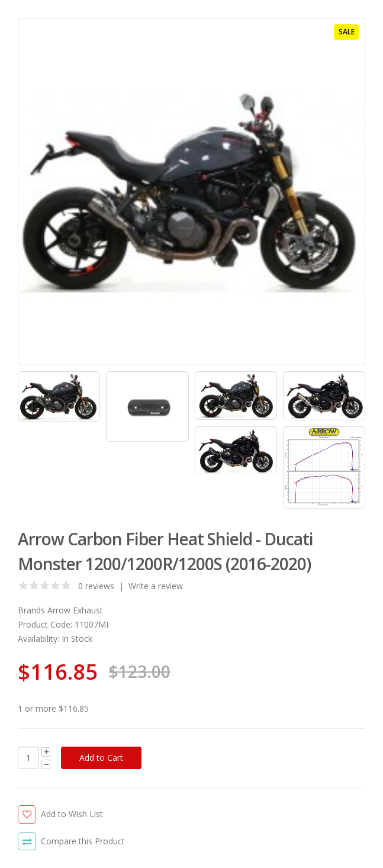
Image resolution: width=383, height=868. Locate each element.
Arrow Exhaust (75, 610)
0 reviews (96, 586)
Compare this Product (83, 841)
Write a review (156, 586)
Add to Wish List (72, 814)
